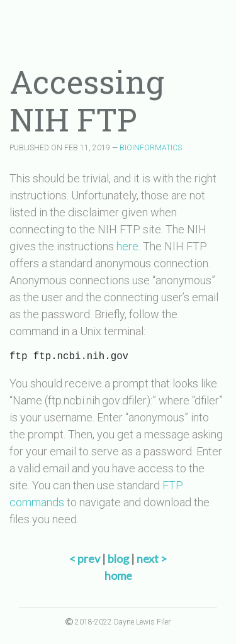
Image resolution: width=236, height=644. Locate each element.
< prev (86, 558)
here (127, 246)
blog (118, 558)
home (118, 575)
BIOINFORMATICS (151, 148)
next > (152, 558)
